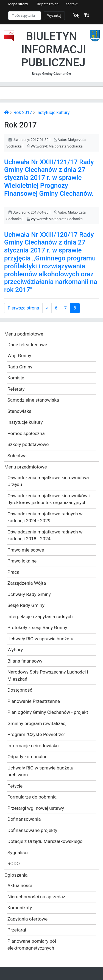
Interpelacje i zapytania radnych (40, 617)
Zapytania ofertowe (27, 919)
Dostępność (20, 690)
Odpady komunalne (27, 757)
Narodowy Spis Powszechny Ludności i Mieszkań (48, 675)
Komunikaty (20, 908)
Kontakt (72, 4)
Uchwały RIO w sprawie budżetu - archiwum (42, 771)
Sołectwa (17, 456)
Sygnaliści (18, 853)
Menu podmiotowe (24, 334)
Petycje (15, 786)
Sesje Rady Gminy (26, 605)
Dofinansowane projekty (32, 830)
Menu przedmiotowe (26, 467)
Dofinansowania (24, 819)
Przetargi (17, 930)
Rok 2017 (23, 113)
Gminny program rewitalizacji (37, 723)
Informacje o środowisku (33, 746)
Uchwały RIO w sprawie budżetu (40, 639)
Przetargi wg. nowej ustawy (36, 808)
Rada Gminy (20, 367)
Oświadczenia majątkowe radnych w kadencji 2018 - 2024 (45, 535)
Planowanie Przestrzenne (34, 701)
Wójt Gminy (19, 356)
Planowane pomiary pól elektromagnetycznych (32, 945)
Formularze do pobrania (32, 797)
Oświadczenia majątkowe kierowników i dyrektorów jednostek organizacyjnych (49, 499)
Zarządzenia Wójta (27, 583)
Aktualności (20, 885)
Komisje (16, 378)
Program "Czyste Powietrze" (36, 734)
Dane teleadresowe (27, 345)
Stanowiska (20, 411)
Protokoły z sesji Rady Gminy (37, 627)
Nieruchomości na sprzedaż (36, 897)
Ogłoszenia (16, 875)
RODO (14, 863)
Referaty (16, 389)
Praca (13, 572)
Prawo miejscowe (26, 550)
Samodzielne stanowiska (33, 400)
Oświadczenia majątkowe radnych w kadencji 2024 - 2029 (45, 517)
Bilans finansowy (25, 661)
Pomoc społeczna (26, 433)
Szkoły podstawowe (28, 444)
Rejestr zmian (48, 4)
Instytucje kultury (53, 113)
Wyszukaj (54, 16)
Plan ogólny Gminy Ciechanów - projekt (48, 712)
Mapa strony (18, 4)
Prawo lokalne (22, 561)
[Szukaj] (25, 16)
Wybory (15, 650)
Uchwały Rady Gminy (29, 594)
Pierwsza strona (23, 308)
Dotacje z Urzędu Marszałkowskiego (45, 841)
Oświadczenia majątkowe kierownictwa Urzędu (48, 481)
